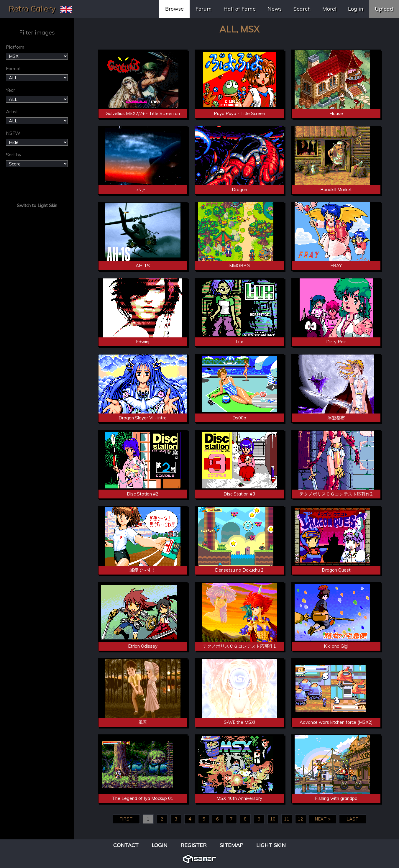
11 (287, 819)
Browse (174, 9)
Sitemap (231, 845)
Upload (384, 9)
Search (302, 9)
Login (160, 845)
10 (273, 819)
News (275, 9)
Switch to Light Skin (37, 205)
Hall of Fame (240, 9)
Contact (126, 845)
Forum (204, 9)
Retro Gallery (32, 9)
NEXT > (323, 819)
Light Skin (271, 845)
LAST (353, 819)
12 (301, 819)
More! (329, 9)
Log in (356, 9)
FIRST (126, 819)
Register (194, 845)
